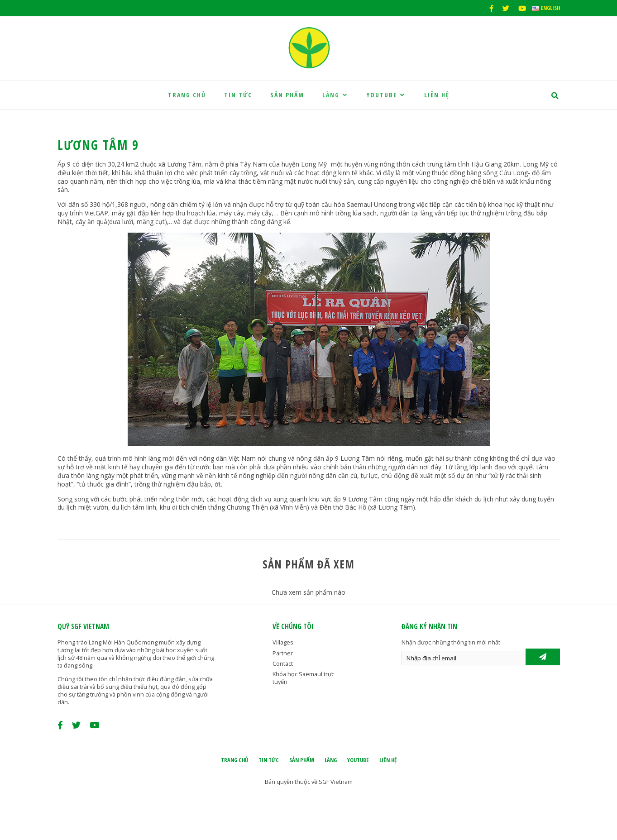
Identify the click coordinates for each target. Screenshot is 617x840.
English (546, 8)
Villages (283, 642)
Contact (283, 664)
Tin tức (238, 95)
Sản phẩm (287, 95)
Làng (335, 95)
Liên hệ (437, 95)
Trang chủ (187, 95)
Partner (283, 653)
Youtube (386, 95)
